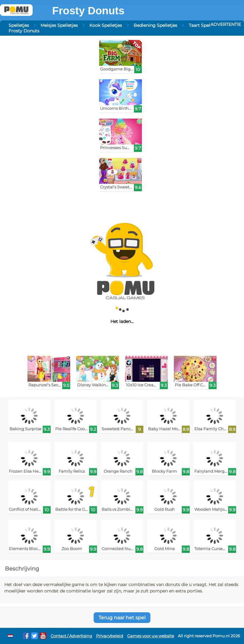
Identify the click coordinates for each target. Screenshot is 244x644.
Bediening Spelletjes (155, 25)
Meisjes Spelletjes (59, 25)
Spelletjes (19, 25)
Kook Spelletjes (106, 25)
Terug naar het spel (122, 618)
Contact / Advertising (71, 636)
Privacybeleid (110, 636)
